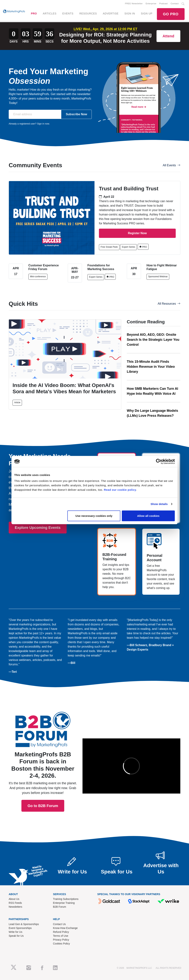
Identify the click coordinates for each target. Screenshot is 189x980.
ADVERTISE (111, 14)
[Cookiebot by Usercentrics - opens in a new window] (159, 462)
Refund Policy (61, 932)
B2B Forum (60, 907)
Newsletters (15, 907)
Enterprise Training (64, 903)
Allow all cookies (148, 516)
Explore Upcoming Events (38, 528)
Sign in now (43, 124)
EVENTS (68, 14)
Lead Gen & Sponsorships (24, 924)
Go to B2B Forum (43, 762)
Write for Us (16, 932)
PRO (34, 14)
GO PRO (171, 14)
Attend (168, 36)
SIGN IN (130, 14)
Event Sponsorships (20, 928)
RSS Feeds (15, 903)
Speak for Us (16, 936)
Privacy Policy (61, 940)
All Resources (169, 304)
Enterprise (151, 4)
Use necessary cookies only (94, 516)
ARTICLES (50, 14)
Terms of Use (61, 936)
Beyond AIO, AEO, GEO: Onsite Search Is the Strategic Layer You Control (153, 340)
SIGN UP (147, 14)
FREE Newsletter (134, 4)
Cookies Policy (61, 944)
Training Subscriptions (66, 899)
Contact (175, 4)
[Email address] (35, 114)
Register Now (137, 233)
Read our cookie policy (120, 490)
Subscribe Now (76, 114)
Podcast (163, 4)
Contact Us (59, 924)
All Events (172, 165)
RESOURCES (88, 14)
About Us (14, 899)
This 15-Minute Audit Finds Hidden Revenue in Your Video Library (151, 367)
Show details (159, 504)
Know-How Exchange (65, 928)
